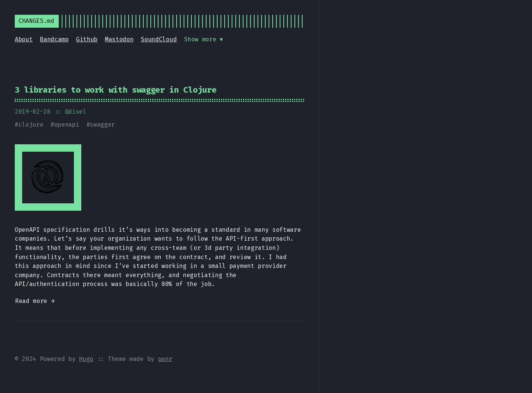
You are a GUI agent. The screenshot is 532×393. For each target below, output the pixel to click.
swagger (102, 125)
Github (87, 39)
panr (165, 359)
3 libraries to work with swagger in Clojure (115, 90)
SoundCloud (159, 39)
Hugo (86, 359)
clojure (31, 125)
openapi (67, 125)
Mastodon (119, 39)
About (24, 39)
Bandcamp (54, 39)
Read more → (35, 301)
